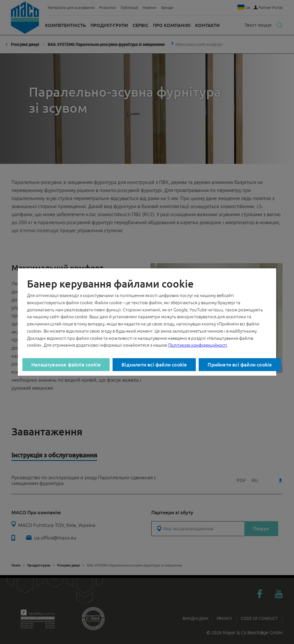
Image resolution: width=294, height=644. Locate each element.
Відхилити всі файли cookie (154, 365)
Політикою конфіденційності (198, 345)
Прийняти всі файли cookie (240, 365)
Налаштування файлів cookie (66, 365)
